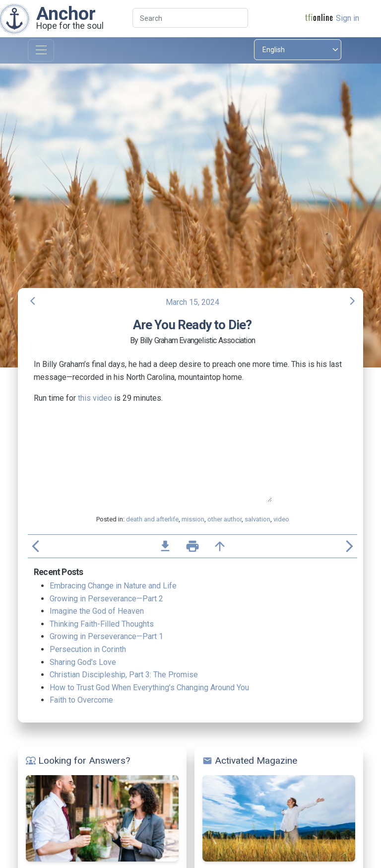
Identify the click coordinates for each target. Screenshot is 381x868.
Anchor (66, 13)
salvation (257, 519)
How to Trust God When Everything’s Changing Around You (149, 687)
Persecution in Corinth (88, 649)
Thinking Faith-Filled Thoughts (102, 624)
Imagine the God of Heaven (97, 611)
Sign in (348, 18)
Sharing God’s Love (83, 662)
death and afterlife (152, 519)
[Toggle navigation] (41, 50)
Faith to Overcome (81, 700)
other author (224, 519)
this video (95, 398)
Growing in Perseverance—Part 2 (106, 599)
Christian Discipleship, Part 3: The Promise (124, 675)
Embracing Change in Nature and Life (113, 586)
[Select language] (298, 50)
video (281, 519)
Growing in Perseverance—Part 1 (106, 636)
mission (193, 519)
